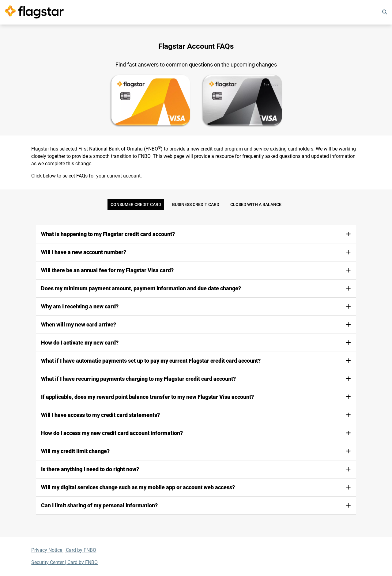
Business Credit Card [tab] (196, 205)
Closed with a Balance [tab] (256, 205)
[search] (385, 12)
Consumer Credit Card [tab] (136, 205)
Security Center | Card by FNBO (64, 562)
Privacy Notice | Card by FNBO (64, 550)
